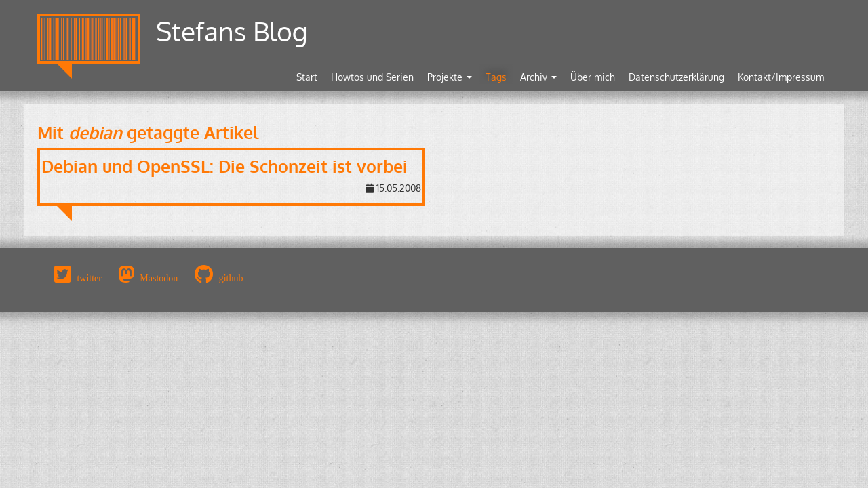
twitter (89, 278)
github (231, 278)
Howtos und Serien (372, 77)
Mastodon (159, 278)
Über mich (593, 77)
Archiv (538, 77)
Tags (496, 77)
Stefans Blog (232, 31)
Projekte (450, 77)
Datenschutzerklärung (676, 77)
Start (307, 77)
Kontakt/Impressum (781, 77)
